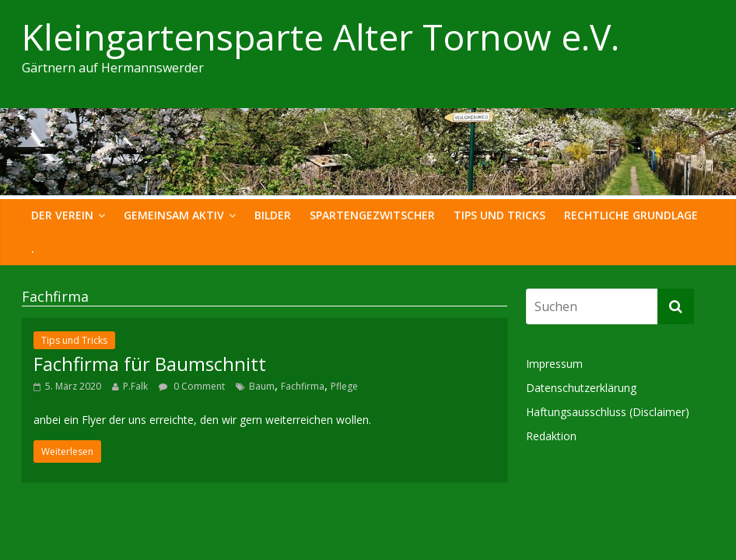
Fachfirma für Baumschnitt (150, 364)
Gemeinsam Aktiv (174, 215)
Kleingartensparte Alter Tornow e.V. (321, 37)
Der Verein (62, 215)
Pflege (344, 386)
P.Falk (135, 386)
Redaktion (551, 436)
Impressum (554, 364)
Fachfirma (303, 386)
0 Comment (192, 386)
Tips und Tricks (499, 215)
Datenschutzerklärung (581, 388)
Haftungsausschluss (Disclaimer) (608, 412)
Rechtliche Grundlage (631, 215)
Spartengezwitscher (372, 215)
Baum (262, 386)
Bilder (273, 215)
